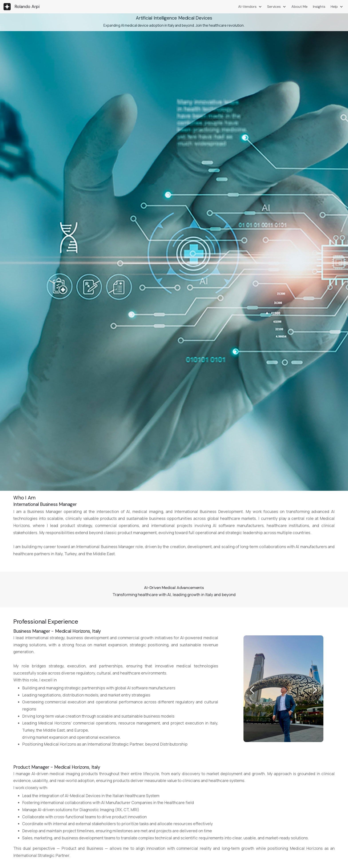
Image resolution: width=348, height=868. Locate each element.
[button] (250, 7)
